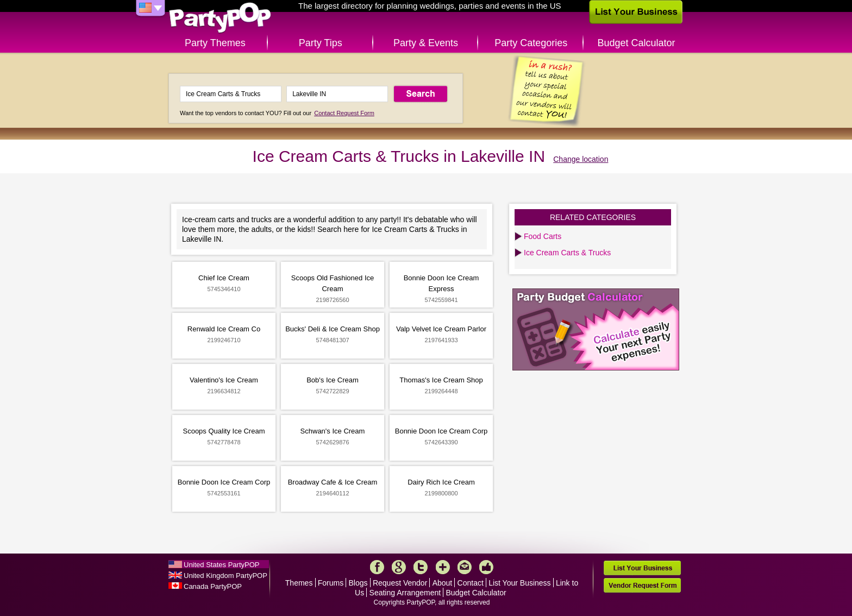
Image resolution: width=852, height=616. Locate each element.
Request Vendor (400, 583)
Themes (299, 583)
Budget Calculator (637, 43)
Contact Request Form (344, 113)
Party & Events (426, 43)
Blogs (358, 583)
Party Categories (531, 43)
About (443, 583)
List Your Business (519, 583)
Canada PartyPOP (213, 586)
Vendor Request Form (642, 585)
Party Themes (215, 43)
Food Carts (543, 236)
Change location (581, 159)
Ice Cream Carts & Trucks (567, 253)
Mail (465, 567)
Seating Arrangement (405, 593)
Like (486, 567)
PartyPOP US (220, 18)
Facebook (377, 567)
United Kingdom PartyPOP (225, 576)
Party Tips (321, 43)
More (443, 567)
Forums (331, 583)
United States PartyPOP (221, 565)
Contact (471, 583)
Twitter (421, 567)
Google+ (399, 567)
